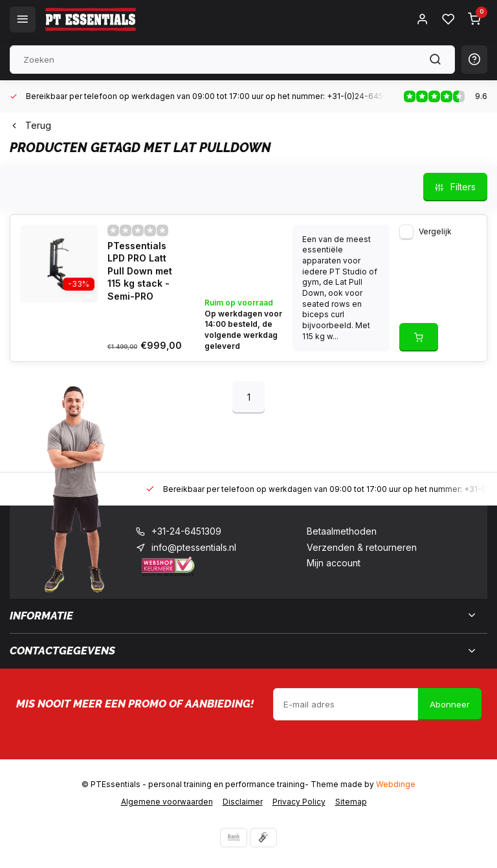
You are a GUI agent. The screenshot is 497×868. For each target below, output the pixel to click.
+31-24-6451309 (186, 531)
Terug (30, 125)
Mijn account (334, 563)
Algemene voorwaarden (167, 802)
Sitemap (351, 802)
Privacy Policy (299, 802)
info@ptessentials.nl (194, 547)
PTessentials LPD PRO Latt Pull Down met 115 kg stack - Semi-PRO (140, 271)
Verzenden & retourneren (362, 547)
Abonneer (450, 704)
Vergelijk (435, 231)
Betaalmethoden (342, 531)
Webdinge (396, 784)
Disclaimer (243, 802)
